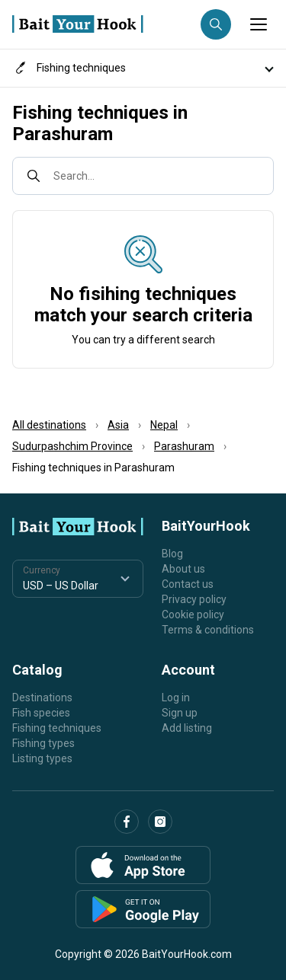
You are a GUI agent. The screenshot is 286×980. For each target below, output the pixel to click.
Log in (176, 697)
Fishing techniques (57, 728)
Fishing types (43, 743)
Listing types (42, 758)
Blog (172, 554)
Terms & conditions (208, 630)
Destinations (42, 697)
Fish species (41, 713)
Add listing (187, 728)
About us (183, 569)
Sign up (180, 713)
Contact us (188, 584)
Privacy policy (194, 599)
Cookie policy (193, 614)
